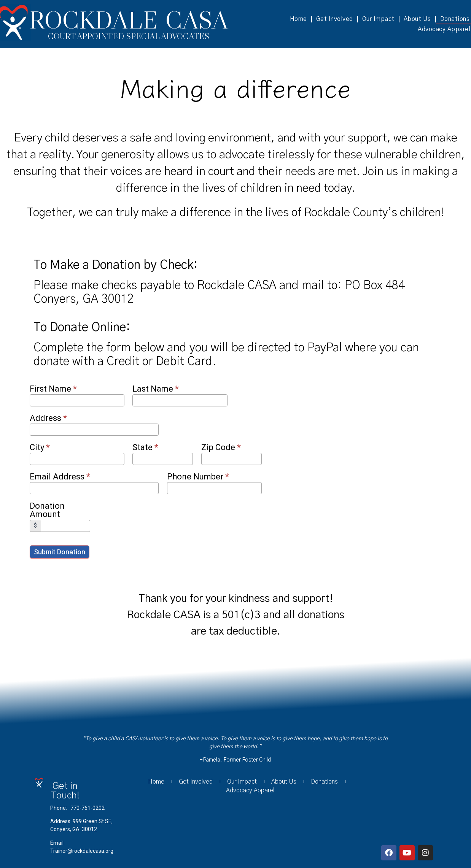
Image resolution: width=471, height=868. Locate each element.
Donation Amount (47, 510)
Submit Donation (60, 552)
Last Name (156, 389)
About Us (417, 19)
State (145, 448)
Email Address (60, 477)
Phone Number (198, 477)
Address (48, 418)
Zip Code (221, 448)
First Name (53, 389)
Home (298, 19)
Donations (324, 782)
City (40, 448)
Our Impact (378, 19)
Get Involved (335, 19)
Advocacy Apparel (250, 790)
